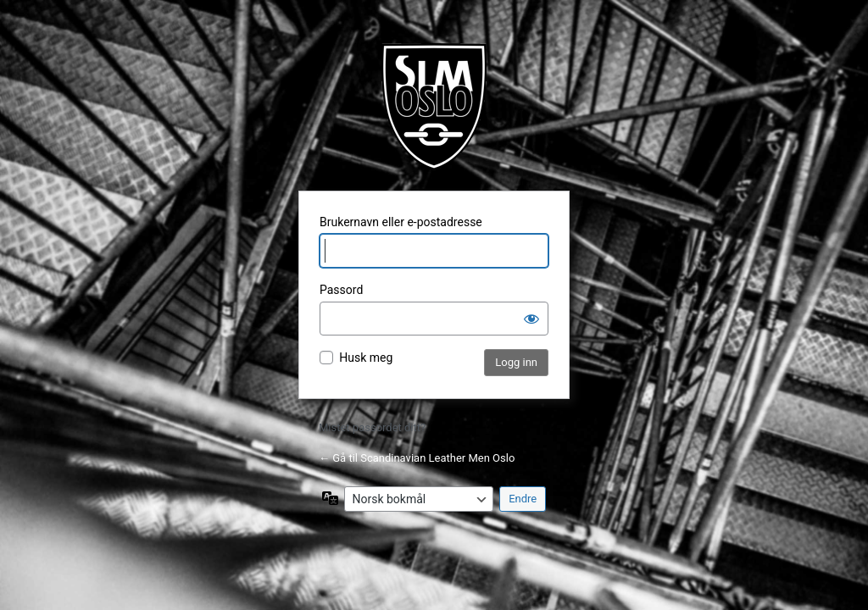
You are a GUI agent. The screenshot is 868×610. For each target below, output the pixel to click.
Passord (341, 290)
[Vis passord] (531, 319)
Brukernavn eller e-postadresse (401, 222)
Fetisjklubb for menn (434, 107)
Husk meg (366, 358)
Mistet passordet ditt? (372, 427)
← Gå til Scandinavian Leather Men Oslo (417, 458)
